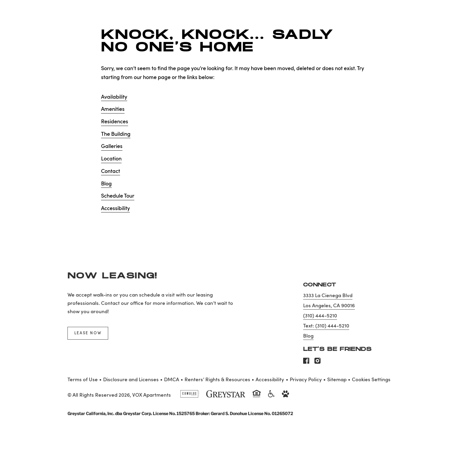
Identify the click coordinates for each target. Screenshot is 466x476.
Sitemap (337, 380)
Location (111, 159)
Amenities (113, 109)
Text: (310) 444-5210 (326, 326)
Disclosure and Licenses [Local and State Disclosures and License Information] (131, 380)
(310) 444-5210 (320, 316)
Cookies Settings (371, 380)
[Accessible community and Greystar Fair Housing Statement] (271, 396)
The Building (116, 134)
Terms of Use (83, 380)
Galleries (112, 146)
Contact (111, 171)
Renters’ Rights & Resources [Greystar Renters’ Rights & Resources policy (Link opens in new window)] (217, 380)
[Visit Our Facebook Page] (306, 362)
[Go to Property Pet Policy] (285, 396)
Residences (115, 122)
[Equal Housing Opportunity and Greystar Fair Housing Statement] (257, 397)
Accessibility (115, 209)
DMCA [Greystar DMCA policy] (172, 380)
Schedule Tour (118, 196)
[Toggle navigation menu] (448, 16)
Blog (106, 184)
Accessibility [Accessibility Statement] (270, 380)
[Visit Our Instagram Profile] (318, 362)
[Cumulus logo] (190, 396)
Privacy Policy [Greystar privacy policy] (306, 380)
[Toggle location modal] (19, 457)
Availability (114, 97)
